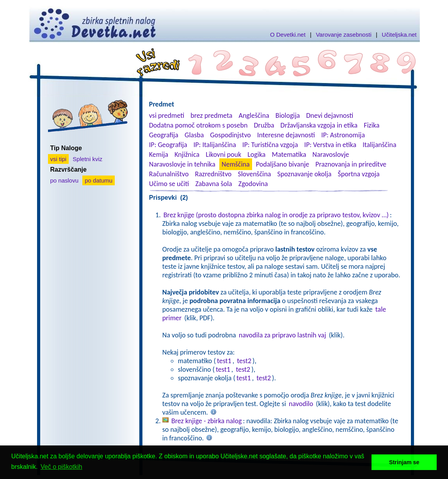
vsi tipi (59, 159)
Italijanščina (379, 145)
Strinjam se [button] (404, 462)
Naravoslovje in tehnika (182, 164)
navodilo (301, 404)
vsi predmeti (167, 115)
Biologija (288, 115)
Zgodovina (253, 184)
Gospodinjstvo (230, 135)
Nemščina (236, 164)
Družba (264, 125)
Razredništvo (213, 174)
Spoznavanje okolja (305, 174)
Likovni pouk (223, 154)
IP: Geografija (168, 145)
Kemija (159, 154)
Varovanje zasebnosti (343, 35)
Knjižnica (187, 154)
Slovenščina (254, 174)
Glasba (194, 135)
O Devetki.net (288, 35)
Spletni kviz (87, 159)
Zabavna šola (213, 184)
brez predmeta (211, 115)
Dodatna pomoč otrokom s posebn (198, 125)
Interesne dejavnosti (286, 135)
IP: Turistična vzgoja (270, 145)
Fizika (372, 125)
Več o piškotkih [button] (61, 467)
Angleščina (254, 115)
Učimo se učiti (169, 184)
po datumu (99, 180)
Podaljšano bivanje (283, 164)
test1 (224, 361)
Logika (256, 154)
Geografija (164, 135)
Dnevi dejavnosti (330, 115)
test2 (244, 361)
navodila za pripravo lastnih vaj (283, 335)
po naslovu (65, 180)
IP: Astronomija (343, 135)
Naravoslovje (331, 154)
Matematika (289, 154)
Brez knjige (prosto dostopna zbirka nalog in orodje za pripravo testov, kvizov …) (276, 215)
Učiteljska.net (399, 35)
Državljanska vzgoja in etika (319, 125)
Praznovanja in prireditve (351, 164)
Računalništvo (169, 174)
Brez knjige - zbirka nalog (207, 421)
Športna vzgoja (358, 174)
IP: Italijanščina (215, 145)
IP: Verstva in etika (330, 145)
